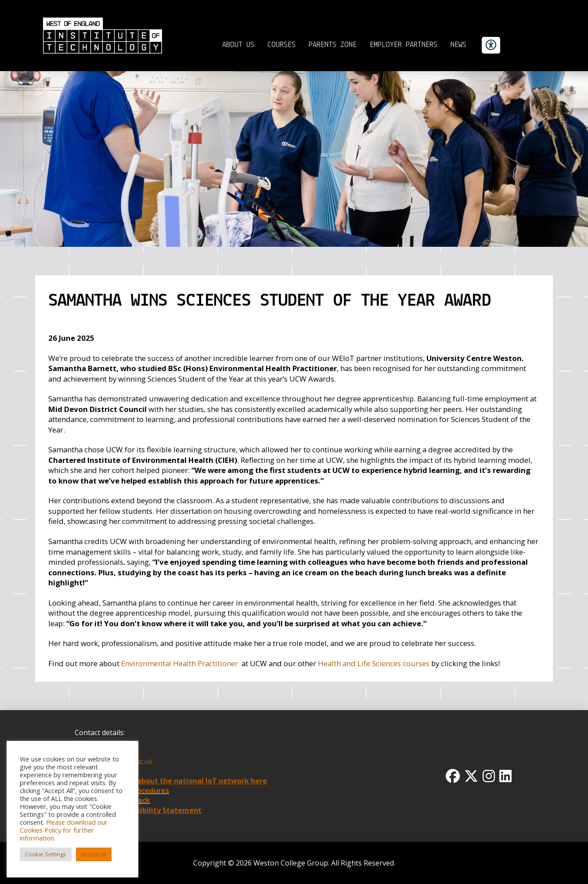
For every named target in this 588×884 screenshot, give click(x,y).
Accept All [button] (94, 854)
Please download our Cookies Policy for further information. (64, 830)
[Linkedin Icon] (505, 776)
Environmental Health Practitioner (180, 663)
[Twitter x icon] (471, 776)
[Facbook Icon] (453, 776)
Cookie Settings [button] (46, 854)
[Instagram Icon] (489, 776)
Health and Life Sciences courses (374, 663)
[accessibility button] (491, 45)
